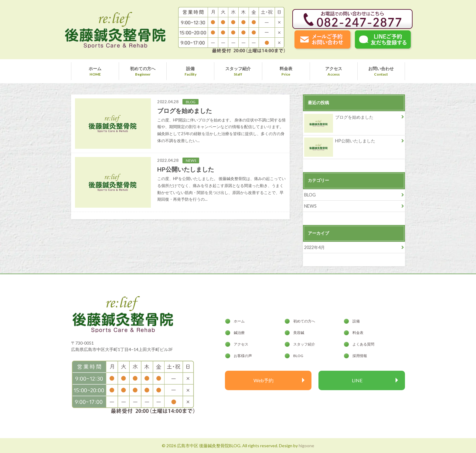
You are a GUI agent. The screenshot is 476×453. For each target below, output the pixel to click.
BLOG (310, 195)
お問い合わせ (381, 68)
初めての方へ (143, 68)
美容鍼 (299, 333)
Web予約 (263, 380)
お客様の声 (243, 356)
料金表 (286, 68)
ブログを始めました (339, 118)
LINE (357, 380)
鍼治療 (239, 333)
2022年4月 (314, 247)
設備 (190, 68)
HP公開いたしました (340, 142)
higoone (306, 446)
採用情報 (360, 356)
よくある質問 (363, 344)
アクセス (334, 68)
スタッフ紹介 (238, 68)
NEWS (310, 206)
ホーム (95, 68)
